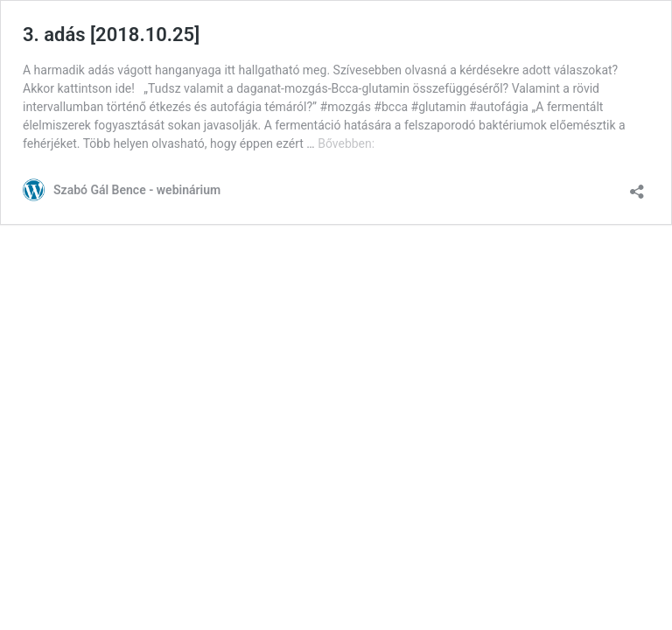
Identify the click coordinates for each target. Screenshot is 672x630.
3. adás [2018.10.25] (111, 35)
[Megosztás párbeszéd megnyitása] (637, 186)
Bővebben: (346, 143)
